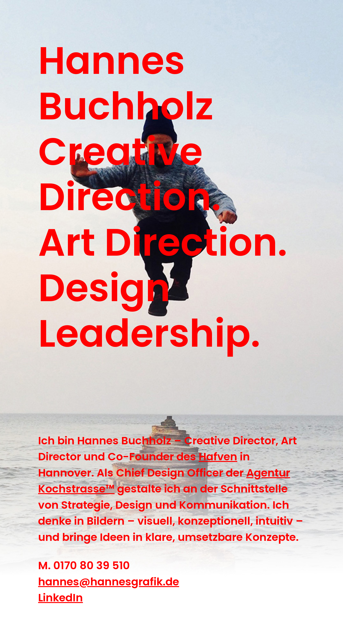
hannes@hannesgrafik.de (109, 582)
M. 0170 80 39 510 (84, 565)
